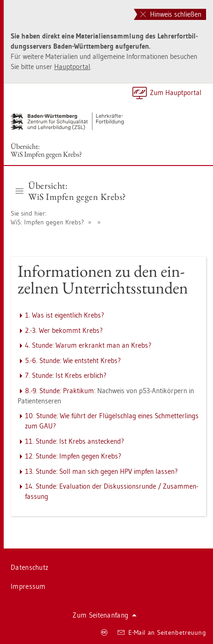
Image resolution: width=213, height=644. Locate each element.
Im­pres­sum (28, 586)
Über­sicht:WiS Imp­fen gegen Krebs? (46, 150)
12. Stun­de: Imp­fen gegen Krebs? (73, 456)
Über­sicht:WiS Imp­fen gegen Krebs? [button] (71, 191)
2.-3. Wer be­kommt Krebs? (64, 330)
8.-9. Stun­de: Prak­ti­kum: (60, 391)
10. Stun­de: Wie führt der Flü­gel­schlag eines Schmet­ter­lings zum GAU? (112, 421)
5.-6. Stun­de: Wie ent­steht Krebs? (73, 360)
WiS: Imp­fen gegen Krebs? (47, 222)
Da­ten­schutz (29, 567)
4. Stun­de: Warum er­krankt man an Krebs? (88, 345)
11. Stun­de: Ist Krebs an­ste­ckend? (75, 441)
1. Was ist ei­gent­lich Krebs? (65, 315)
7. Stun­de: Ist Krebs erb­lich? (66, 375)
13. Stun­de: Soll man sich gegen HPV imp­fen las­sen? (101, 471)
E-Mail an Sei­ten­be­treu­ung (162, 632)
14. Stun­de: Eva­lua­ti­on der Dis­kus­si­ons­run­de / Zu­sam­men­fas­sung (112, 491)
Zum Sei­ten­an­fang (105, 615)
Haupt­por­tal (72, 67)
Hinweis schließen (171, 14)
